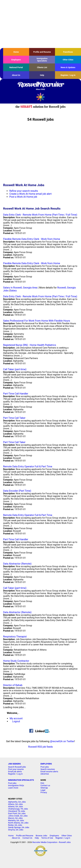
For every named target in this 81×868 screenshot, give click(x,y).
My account (16, 718)
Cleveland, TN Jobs (17, 811)
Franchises (68, 52)
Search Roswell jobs (17, 767)
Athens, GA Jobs (15, 804)
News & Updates (68, 67)
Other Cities (68, 60)
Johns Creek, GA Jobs (18, 816)
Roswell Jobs (65, 842)
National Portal (16, 67)
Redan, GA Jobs (15, 825)
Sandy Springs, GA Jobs (19, 827)
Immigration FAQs (16, 785)
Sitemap (44, 788)
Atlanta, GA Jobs (15, 806)
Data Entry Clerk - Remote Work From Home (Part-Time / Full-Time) (40, 215)
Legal (43, 790)
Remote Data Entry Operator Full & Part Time (28, 466)
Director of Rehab (13, 685)
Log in (20, 774)
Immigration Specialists (42, 60)
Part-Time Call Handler (16, 394)
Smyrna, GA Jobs (16, 830)
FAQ (42, 783)
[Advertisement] (40, 24)
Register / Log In (68, 75)
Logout (16, 721)
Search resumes (48, 769)
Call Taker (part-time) (15, 369)
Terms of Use (47, 838)
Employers (16, 60)
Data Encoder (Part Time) (17, 491)
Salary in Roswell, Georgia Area (20, 288)
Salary (13, 291)
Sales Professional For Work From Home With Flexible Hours (37, 321)
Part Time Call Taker (14, 418)
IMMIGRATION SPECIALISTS (21, 780)
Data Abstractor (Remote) (17, 564)
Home (16, 52)
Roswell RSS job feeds (40, 747)
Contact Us (27, 838)
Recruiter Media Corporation (45, 842)
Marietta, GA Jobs (16, 820)
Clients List (42, 67)
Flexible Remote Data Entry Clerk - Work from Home (32, 239)
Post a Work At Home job (23, 197)
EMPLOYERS (46, 764)
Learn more (13, 788)
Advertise (45, 774)
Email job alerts (15, 772)
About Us (16, 75)
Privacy (44, 792)
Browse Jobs (41, 836)
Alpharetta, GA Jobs (17, 802)
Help (42, 75)
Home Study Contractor (16, 661)
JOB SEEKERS (14, 764)
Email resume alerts (49, 772)
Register (12, 774)
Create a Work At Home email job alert (30, 194)
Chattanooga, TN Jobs (18, 809)
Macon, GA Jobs (15, 818)
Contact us (45, 785)
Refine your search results (24, 191)
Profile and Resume (42, 52)
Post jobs (45, 767)
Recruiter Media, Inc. (41, 97)
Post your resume (16, 769)
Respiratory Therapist (15, 637)
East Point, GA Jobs (17, 813)
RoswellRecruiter (40, 86)
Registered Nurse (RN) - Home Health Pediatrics (30, 345)
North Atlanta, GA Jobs (18, 823)
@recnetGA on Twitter (62, 741)
